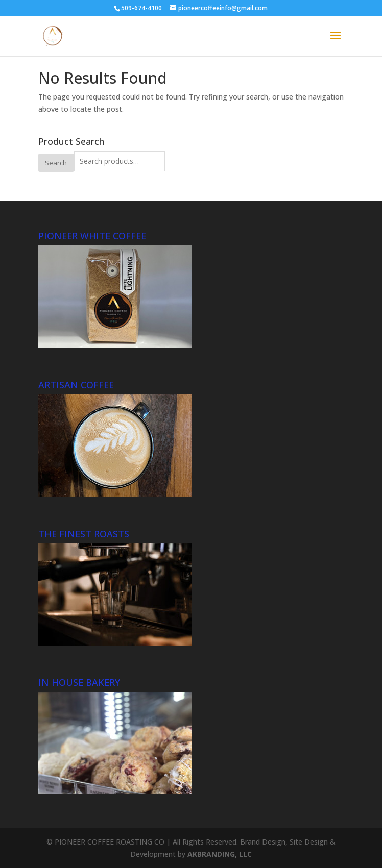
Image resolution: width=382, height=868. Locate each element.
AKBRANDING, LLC (220, 854)
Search (56, 163)
